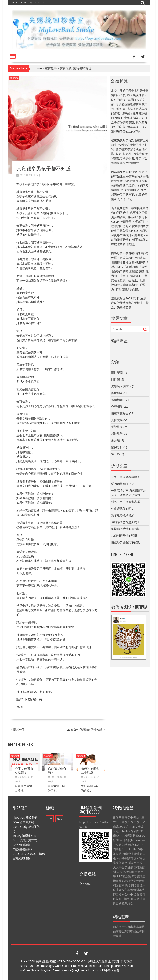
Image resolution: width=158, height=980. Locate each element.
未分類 (115, 440)
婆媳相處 (117, 393)
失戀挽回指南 (21, 845)
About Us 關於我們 (25, 818)
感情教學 (51, 68)
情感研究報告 (120, 413)
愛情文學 (117, 420)
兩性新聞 (117, 373)
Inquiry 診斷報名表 (25, 836)
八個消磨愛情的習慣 (124, 536)
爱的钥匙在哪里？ (123, 484)
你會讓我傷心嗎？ (57, 770)
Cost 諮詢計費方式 (25, 840)
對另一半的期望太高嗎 (125, 502)
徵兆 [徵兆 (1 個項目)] (59, 819)
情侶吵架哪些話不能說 (90, 770)
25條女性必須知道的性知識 (85, 730)
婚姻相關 (117, 400)
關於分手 (19, 730)
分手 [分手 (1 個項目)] (50, 819)
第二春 (115, 454)
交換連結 (85, 884)
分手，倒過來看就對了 (24, 770)
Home (38, 68)
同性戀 (115, 379)
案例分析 (117, 447)
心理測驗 (117, 406)
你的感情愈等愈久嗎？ (125, 522)
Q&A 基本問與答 (23, 822)
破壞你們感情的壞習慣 (125, 529)
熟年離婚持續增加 (123, 515)
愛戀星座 (117, 427)
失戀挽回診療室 (121, 386)
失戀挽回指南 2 (22, 849)
